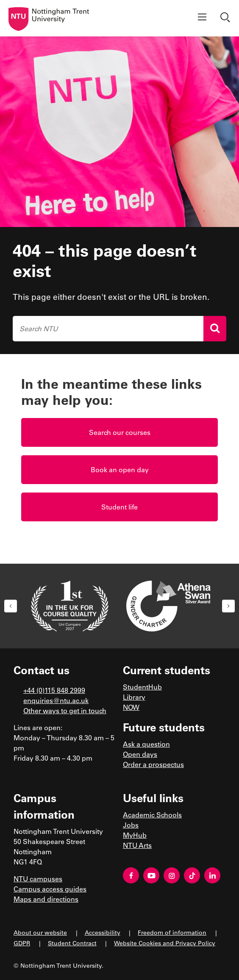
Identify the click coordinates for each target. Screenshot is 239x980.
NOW (131, 707)
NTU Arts (137, 845)
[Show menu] (202, 18)
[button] (11, 606)
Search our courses (120, 432)
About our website (40, 932)
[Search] (215, 329)
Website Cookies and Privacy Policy (165, 943)
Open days (140, 754)
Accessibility (103, 932)
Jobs (131, 825)
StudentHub (142, 687)
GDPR (22, 943)
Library (134, 697)
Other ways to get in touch (65, 710)
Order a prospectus (153, 764)
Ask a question (146, 744)
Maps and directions (46, 899)
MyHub (135, 835)
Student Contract (72, 943)
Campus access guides (50, 889)
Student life (119, 507)
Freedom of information (172, 932)
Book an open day (120, 469)
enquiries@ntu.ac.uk (56, 700)
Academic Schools (152, 815)
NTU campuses (38, 879)
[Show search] (226, 18)
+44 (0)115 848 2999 (54, 690)
